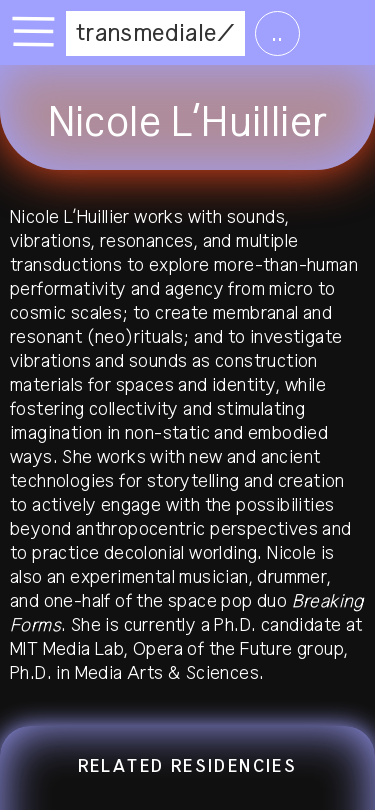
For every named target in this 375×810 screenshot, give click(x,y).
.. (277, 33)
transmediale (146, 33)
